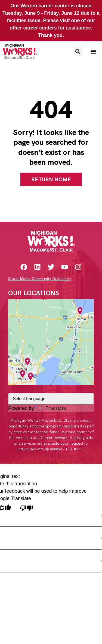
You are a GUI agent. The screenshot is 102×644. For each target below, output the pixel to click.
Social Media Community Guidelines (39, 279)
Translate (51, 408)
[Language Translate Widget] (51, 399)
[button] (78, 51)
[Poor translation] (26, 509)
